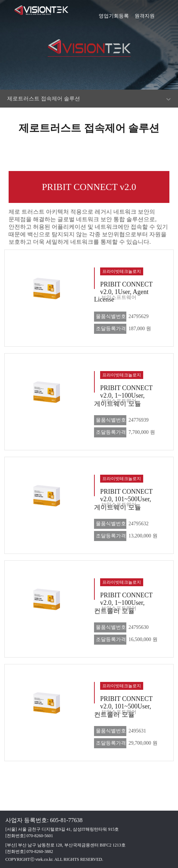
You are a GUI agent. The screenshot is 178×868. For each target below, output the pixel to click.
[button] (169, 13)
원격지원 (145, 14)
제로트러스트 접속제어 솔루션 (44, 99)
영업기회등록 (114, 14)
